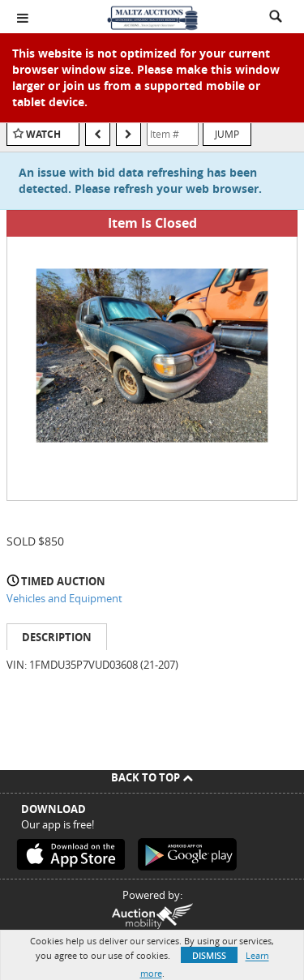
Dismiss (209, 955)
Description (57, 637)
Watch (43, 134)
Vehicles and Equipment (64, 598)
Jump (227, 134)
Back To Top (152, 777)
